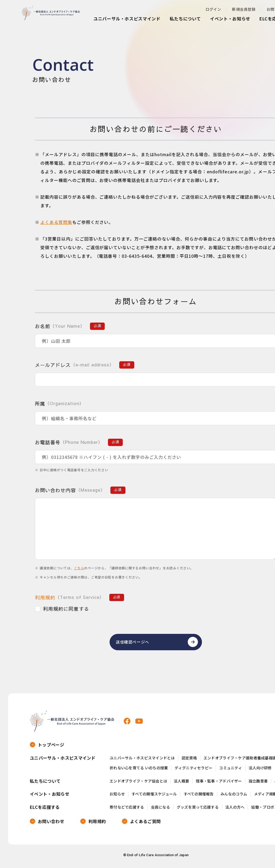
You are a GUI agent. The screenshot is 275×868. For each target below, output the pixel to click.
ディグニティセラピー (193, 770)
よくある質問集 (56, 222)
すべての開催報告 (199, 796)
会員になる (160, 810)
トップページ (51, 747)
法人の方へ (235, 810)
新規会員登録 (244, 9)
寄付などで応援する (127, 810)
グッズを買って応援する (198, 810)
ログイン (213, 9)
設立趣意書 (258, 783)
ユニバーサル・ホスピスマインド (127, 19)
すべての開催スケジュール (154, 796)
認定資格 (189, 760)
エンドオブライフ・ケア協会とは (138, 783)
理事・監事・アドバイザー (219, 783)
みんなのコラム (234, 796)
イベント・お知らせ (230, 19)
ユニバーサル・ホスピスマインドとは (142, 760)
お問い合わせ (51, 824)
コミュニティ (231, 770)
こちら (79, 568)
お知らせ (117, 796)
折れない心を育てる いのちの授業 (139, 770)
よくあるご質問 (145, 824)
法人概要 (181, 783)
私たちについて (185, 19)
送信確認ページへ (134, 643)
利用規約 (45, 597)
